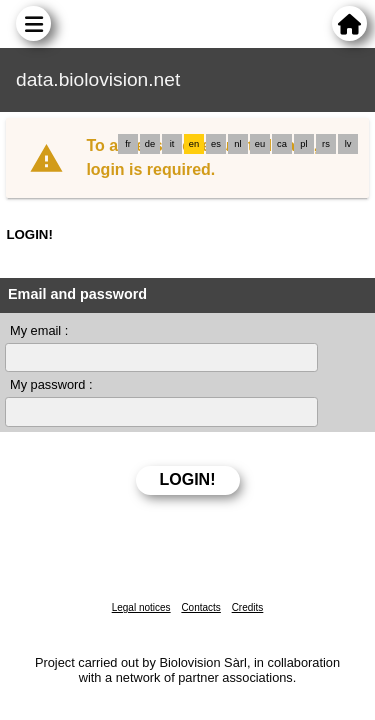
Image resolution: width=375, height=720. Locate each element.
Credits (248, 607)
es (216, 144)
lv (348, 144)
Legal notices (141, 607)
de (150, 144)
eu (260, 144)
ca (282, 144)
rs (326, 144)
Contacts (200, 607)
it (172, 144)
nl (237, 144)
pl (303, 144)
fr (128, 144)
